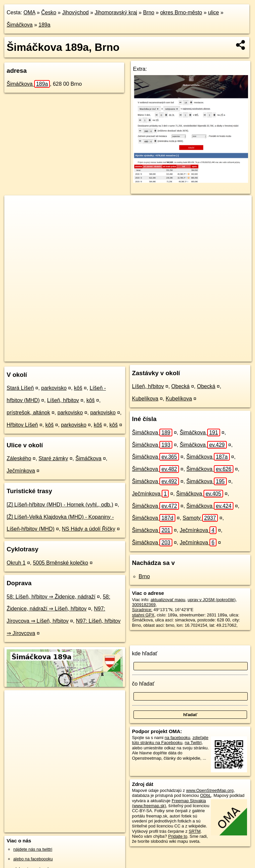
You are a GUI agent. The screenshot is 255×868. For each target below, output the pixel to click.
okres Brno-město (181, 12)
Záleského (19, 458)
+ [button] (16, 207)
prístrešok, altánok (28, 413)
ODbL (205, 795)
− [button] (16, 217)
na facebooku (177, 738)
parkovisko (54, 388)
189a (44, 25)
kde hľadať (145, 653)
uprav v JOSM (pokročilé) (212, 600)
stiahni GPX (143, 615)
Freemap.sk (162, 356)
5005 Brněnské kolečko (60, 563)
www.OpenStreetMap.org (210, 790)
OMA (30, 12)
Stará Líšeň (20, 388)
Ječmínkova (21, 471)
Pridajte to (178, 836)
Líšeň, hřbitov (63, 400)
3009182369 (144, 605)
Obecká (180, 386)
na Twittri (193, 743)
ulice (214, 12)
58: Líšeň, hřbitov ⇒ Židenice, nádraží (51, 597)
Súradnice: (142, 610)
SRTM (195, 831)
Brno (149, 12)
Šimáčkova (20, 25)
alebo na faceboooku (33, 859)
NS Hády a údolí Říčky (88, 529)
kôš (78, 388)
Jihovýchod (75, 12)
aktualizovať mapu (168, 600)
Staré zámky (53, 458)
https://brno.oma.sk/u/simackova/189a (217, 356)
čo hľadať (143, 684)
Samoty (200, 518)
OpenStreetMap (128, 356)
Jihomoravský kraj (116, 12)
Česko (49, 12)
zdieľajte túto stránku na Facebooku (170, 740)
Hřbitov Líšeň (22, 425)
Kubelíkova (145, 399)
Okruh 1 (16, 563)
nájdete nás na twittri (33, 849)
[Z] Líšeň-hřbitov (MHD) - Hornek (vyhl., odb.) (60, 505)
